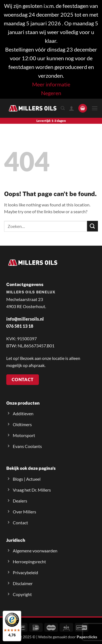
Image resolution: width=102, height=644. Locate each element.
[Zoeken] (63, 108)
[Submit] (92, 226)
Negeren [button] (51, 93)
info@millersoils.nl (25, 319)
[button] (83, 108)
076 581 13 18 (20, 326)
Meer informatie (51, 84)
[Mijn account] (72, 108)
